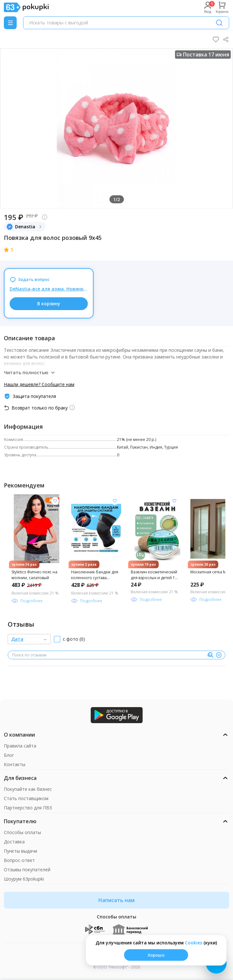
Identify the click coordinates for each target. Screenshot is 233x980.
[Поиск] (219, 23)
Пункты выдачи (21, 851)
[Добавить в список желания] (55, 501)
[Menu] (10, 23)
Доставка (14, 842)
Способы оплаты (22, 832)
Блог (9, 755)
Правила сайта (20, 746)
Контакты (15, 764)
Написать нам (116, 900)
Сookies (194, 943)
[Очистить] (219, 655)
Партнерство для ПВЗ (28, 808)
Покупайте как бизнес (28, 789)
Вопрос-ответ (19, 860)
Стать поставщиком (26, 798)
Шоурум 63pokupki (24, 879)
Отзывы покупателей (27, 870)
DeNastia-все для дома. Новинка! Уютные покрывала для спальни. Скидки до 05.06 (49, 289)
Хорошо (156, 955)
